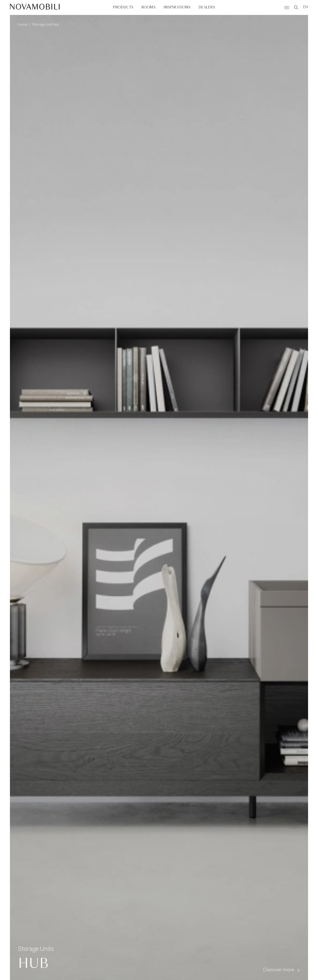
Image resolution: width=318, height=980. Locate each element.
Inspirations (177, 7)
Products (123, 7)
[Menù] (287, 7)
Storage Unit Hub (46, 25)
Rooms (148, 7)
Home (23, 25)
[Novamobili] (35, 7)
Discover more (282, 970)
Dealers (207, 7)
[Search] (296, 7)
